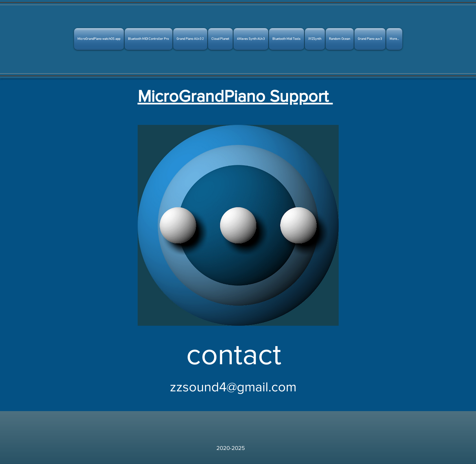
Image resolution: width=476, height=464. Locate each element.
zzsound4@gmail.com (233, 387)
